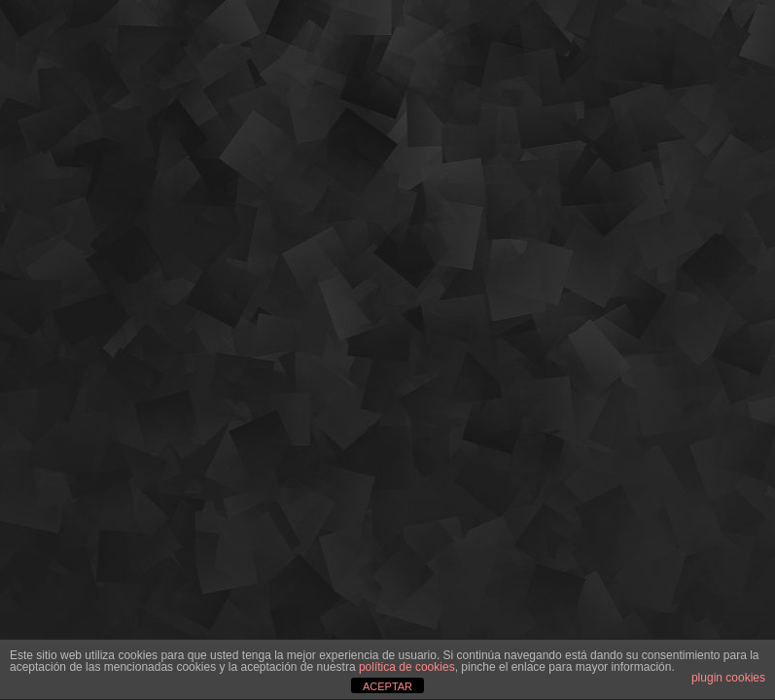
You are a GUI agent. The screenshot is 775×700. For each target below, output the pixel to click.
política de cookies (407, 667)
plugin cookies (728, 678)
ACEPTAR (387, 686)
